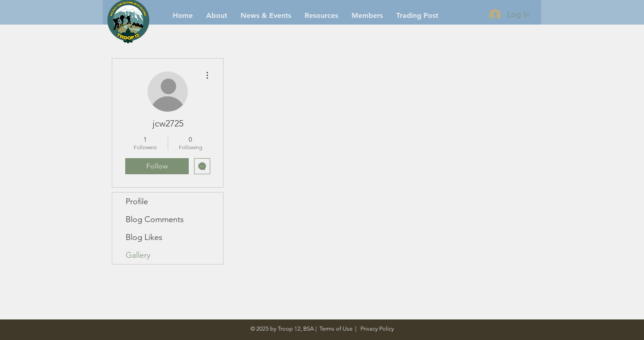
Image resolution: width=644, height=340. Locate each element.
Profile (137, 201)
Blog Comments (155, 219)
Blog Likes (144, 237)
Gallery (138, 255)
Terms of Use (336, 329)
